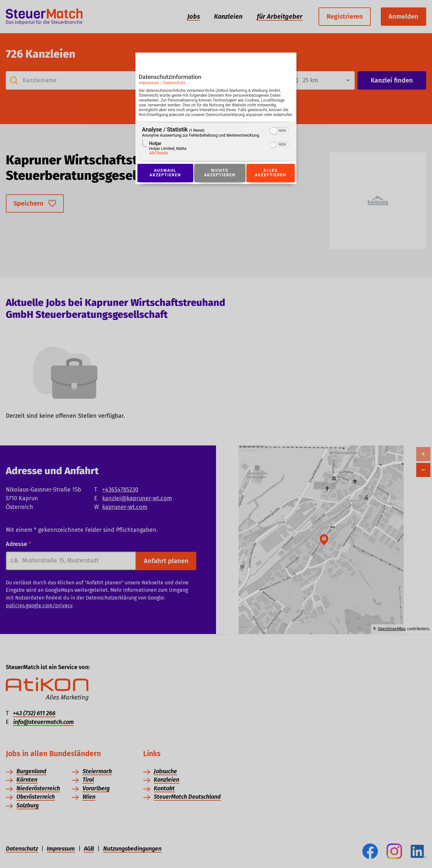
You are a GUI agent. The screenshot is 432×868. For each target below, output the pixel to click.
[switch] (280, 137)
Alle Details (159, 160)
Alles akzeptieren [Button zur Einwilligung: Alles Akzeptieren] (270, 180)
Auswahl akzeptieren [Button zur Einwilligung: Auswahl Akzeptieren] (165, 180)
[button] (274, 138)
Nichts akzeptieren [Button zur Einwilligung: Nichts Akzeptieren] (220, 180)
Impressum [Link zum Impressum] (149, 85)
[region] (216, 149)
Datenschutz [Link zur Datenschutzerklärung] (174, 85)
